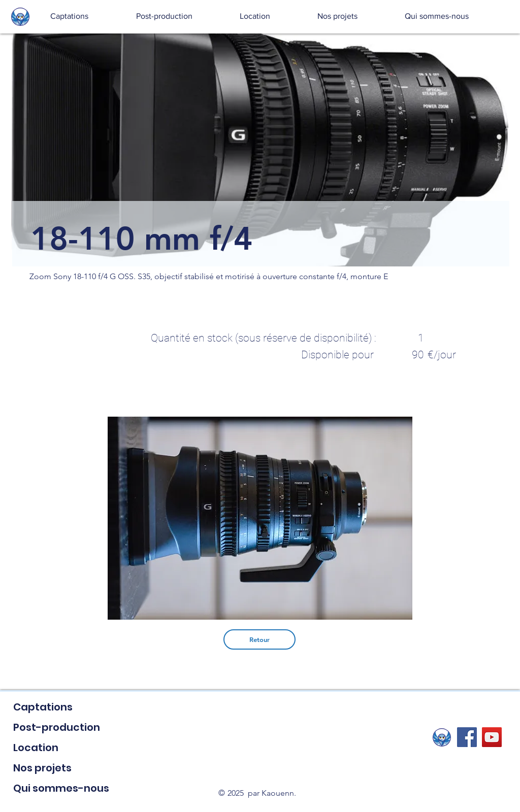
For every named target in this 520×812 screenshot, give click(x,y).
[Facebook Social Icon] (467, 737)
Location (36, 748)
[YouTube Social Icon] (492, 737)
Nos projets (42, 768)
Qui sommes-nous (61, 788)
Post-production (57, 727)
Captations (43, 707)
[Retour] (259, 639)
